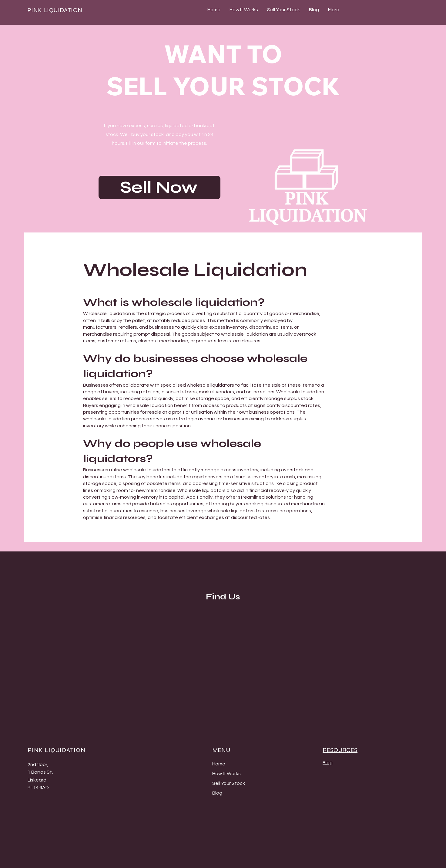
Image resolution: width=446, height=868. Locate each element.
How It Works (226, 774)
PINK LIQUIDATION (55, 10)
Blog (217, 793)
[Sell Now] (159, 187)
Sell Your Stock (229, 783)
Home (219, 764)
